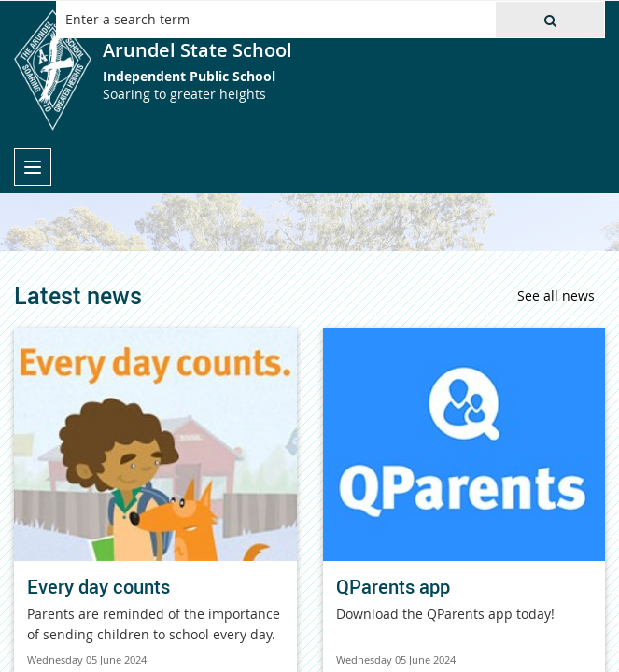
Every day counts (98, 587)
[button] (550, 20)
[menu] (33, 167)
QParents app (393, 587)
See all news (556, 295)
